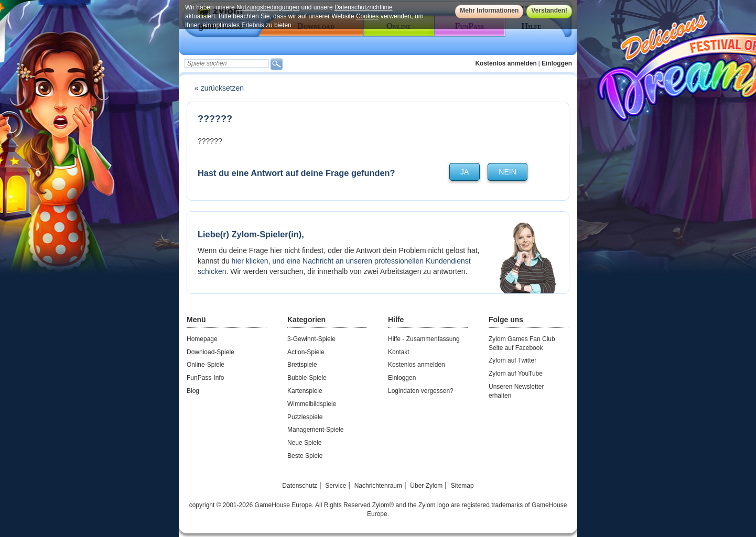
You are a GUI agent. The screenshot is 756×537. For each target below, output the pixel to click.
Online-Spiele (206, 365)
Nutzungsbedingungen (268, 7)
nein (507, 172)
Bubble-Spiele (307, 378)
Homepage (202, 339)
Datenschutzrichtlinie (364, 7)
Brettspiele (302, 365)
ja (465, 172)
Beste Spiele (305, 456)
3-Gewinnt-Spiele (311, 339)
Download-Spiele (210, 352)
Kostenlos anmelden (506, 63)
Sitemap (462, 486)
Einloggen (557, 63)
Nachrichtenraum (378, 486)
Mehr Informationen (489, 10)
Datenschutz (300, 486)
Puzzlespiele (305, 417)
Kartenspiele (305, 391)
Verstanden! (549, 10)
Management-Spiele (315, 430)
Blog (193, 391)
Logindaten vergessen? (421, 391)
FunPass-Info (205, 378)
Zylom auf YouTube (516, 374)
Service (336, 486)
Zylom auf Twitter (512, 360)
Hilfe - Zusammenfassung (424, 339)
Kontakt (399, 352)
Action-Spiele (306, 352)
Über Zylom (426, 486)
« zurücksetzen (219, 88)
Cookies (367, 16)
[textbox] (226, 63)
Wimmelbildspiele (312, 404)
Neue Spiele (304, 443)
